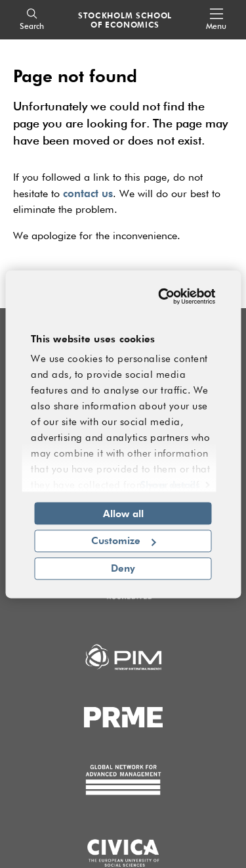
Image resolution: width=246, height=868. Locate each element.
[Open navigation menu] (216, 20)
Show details (170, 484)
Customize (124, 541)
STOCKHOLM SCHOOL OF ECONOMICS (125, 20)
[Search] (32, 20)
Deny (123, 568)
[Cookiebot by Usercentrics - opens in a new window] (164, 296)
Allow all (123, 513)
